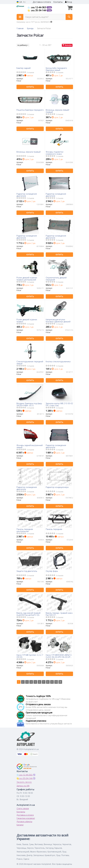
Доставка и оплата (42, 2)
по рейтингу (23, 45)
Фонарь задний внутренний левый (30, 446)
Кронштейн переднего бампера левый (56, 69)
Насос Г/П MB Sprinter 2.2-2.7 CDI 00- (30, 656)
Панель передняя (54, 529)
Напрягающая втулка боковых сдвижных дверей (58, 320)
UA (19, 2)
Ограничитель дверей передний (56, 279)
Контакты (58, 2)
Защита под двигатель (27, 571)
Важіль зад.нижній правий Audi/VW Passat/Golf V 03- (28, 614)
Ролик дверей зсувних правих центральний (27, 279)
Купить (30, 87)
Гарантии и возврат (26, 818)
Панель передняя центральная (25, 530)
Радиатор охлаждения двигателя (27, 195)
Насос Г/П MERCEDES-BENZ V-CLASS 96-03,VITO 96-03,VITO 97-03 (59, 656)
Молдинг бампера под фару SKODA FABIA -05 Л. (29, 404)
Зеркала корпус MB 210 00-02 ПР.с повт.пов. (59, 404)
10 (56, 682)
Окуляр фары (52, 571)
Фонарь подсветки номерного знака (55, 153)
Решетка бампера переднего (30, 110)
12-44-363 (37, 7)
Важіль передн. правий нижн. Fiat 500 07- (59, 614)
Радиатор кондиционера (57, 487)
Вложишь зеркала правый (29, 152)
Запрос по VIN (23, 786)
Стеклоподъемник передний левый (30, 362)
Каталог (20, 825)
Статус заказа (23, 808)
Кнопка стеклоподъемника (58, 362)
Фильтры (67, 45)
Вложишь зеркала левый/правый (57, 111)
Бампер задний (24, 68)
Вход (68, 2)
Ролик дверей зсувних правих (27, 320)
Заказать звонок (24, 782)
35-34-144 (37, 10)
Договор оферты (24, 821)
